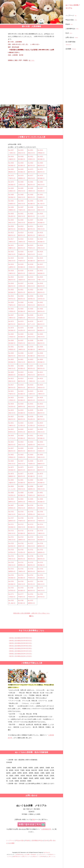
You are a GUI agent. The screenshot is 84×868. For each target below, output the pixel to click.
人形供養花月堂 (46, 829)
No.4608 (40, 366)
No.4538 (11, 271)
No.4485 (21, 188)
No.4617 (11, 385)
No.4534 (11, 264)
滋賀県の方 (31, 445)
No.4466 (11, 169)
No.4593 (31, 347)
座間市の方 (31, 603)
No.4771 (11, 594)
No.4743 (40, 562)
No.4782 (40, 594)
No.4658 (21, 448)
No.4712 (21, 524)
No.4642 (21, 423)
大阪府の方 (12, 159)
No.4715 (11, 531)
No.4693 (11, 499)
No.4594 (40, 347)
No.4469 (21, 169)
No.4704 (21, 512)
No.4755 (11, 581)
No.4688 (11, 493)
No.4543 (21, 277)
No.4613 (11, 378)
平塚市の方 (12, 178)
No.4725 (11, 543)
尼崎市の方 (22, 540)
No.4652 (40, 436)
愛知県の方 (12, 172)
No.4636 (40, 410)
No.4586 (11, 340)
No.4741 (21, 562)
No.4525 (11, 252)
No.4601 (21, 359)
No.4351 (31, 150)
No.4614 (21, 378)
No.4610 (21, 372)
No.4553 (40, 290)
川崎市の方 (31, 191)
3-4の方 (40, 254)
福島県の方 (41, 552)
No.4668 (31, 461)
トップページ (71, 15)
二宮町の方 (12, 153)
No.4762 (11, 588)
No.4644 (40, 423)
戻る (32, 616)
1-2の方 (40, 476)
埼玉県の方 (41, 191)
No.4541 (40, 271)
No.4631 (31, 404)
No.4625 (11, 398)
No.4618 (21, 385)
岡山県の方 (12, 216)
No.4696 (40, 499)
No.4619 (31, 385)
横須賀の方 (31, 223)
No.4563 (11, 309)
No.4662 (11, 455)
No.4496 (11, 207)
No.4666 (11, 461)
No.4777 (21, 594)
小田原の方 (31, 267)
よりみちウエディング (43, 854)
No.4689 (21, 493)
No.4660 (40, 448)
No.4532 (40, 258)
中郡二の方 (41, 280)
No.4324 (21, 150)
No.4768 (31, 588)
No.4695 (31, 499)
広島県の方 (22, 457)
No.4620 (40, 385)
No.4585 (40, 334)
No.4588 (31, 340)
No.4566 (40, 309)
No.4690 (31, 493)
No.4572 (40, 315)
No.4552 (31, 290)
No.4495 (40, 201)
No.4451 (31, 157)
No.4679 (40, 474)
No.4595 (11, 353)
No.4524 (40, 245)
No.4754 (40, 575)
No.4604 (40, 359)
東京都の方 (22, 159)
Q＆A (69, 33)
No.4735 (21, 556)
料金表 (69, 24)
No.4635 (31, 410)
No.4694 (21, 499)
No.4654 (21, 442)
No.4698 (21, 505)
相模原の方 (22, 178)
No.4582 (11, 334)
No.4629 (11, 404)
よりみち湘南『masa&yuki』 (30, 854)
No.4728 (40, 543)
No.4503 (31, 214)
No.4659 (31, 448)
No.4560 (21, 302)
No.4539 (21, 271)
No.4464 (40, 163)
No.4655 (31, 442)
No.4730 (21, 550)
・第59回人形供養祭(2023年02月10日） (20, 651)
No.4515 (31, 233)
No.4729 (11, 550)
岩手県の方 (12, 552)
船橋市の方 (41, 464)
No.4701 (40, 505)
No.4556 (31, 296)
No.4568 (21, 315)
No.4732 (40, 550)
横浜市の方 (41, 166)
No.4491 (40, 195)
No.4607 (31, 366)
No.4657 (11, 448)
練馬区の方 (41, 546)
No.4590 (40, 340)
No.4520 (40, 239)
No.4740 (11, 562)
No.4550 (11, 290)
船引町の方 (41, 527)
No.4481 (31, 182)
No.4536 (31, 264)
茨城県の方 (41, 197)
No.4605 (11, 366)
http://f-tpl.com (47, 852)
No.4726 (21, 543)
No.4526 (21, 252)
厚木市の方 (12, 299)
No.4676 (11, 474)
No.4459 (21, 163)
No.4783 (11, 601)
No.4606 (21, 366)
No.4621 (11, 391)
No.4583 (21, 334)
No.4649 (11, 436)
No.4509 (11, 226)
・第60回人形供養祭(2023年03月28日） (20, 648)
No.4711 (11, 524)
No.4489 (21, 195)
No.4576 (31, 321)
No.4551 (21, 290)
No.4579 (21, 328)
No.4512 (40, 226)
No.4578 (11, 328)
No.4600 (11, 359)
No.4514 (21, 233)
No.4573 (11, 321)
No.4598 (40, 353)
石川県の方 (22, 426)
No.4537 (40, 264)
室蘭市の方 (12, 248)
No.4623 (31, 391)
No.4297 (11, 150)
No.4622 (21, 391)
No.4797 (31, 601)
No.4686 (31, 486)
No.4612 (40, 372)
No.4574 (21, 321)
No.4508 (40, 220)
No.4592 (21, 347)
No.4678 (31, 474)
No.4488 (11, 195)
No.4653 (11, 442)
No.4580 (31, 328)
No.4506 (21, 220)
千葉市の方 (22, 210)
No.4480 (21, 182)
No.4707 (11, 518)
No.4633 (11, 410)
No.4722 (21, 537)
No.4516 (40, 233)
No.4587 (21, 340)
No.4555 (21, 296)
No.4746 (31, 569)
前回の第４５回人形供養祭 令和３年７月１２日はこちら (31, 613)
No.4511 (31, 226)
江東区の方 (31, 273)
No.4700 (31, 505)
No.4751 (21, 575)
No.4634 (21, 410)
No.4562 (40, 302)
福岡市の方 (12, 521)
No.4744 (11, 569)
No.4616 (40, 378)
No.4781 (31, 594)
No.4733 (11, 556)
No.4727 (31, 543)
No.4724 (40, 537)
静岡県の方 (22, 565)
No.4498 (31, 207)
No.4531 (31, 258)
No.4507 (31, 220)
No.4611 (31, 372)
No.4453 (40, 157)
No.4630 (21, 404)
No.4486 (31, 188)
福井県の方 (31, 299)
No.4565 (31, 309)
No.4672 (11, 467)
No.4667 (21, 461)
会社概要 (71, 49)
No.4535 (21, 264)
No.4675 (40, 467)
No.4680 (11, 480)
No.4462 (31, 163)
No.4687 (40, 486)
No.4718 (31, 531)
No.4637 (11, 417)
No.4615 (31, 378)
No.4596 (21, 353)
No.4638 (21, 417)
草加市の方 (22, 343)
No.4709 (31, 518)
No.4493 (21, 201)
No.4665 (40, 455)
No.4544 (31, 277)
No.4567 (11, 315)
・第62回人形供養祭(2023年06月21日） (20, 643)
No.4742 (31, 562)
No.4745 (21, 569)
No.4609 (11, 372)
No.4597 (31, 353)
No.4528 (40, 252)
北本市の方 (41, 299)
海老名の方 (41, 388)
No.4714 (40, 524)
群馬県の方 (12, 508)
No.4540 (31, 271)
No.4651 (31, 436)
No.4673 (21, 467)
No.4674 (31, 467)
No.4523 (31, 245)
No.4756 (21, 581)
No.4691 (40, 493)
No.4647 (31, 429)
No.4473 (31, 169)
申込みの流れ (71, 20)
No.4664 (31, 455)
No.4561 (31, 302)
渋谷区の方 (41, 451)
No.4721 (11, 537)
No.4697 (11, 505)
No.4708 (21, 518)
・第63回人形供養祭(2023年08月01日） (20, 641)
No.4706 (40, 512)
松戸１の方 (31, 324)
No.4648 (40, 429)
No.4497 (21, 207)
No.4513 (11, 233)
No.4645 (11, 429)
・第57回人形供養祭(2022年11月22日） (20, 656)
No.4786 (21, 601)
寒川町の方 (22, 603)
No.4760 (40, 581)
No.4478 (40, 176)
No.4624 (40, 391)
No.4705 (31, 512)
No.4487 (40, 188)
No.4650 (21, 436)
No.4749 (40, 569)
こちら (32, 60)
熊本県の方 (31, 457)
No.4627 (31, 398)
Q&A (34, 820)
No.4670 (40, 461)
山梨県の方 (12, 267)
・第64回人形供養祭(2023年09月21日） (20, 638)
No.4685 (21, 486)
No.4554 (11, 296)
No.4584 (31, 334)
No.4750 (11, 575)
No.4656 (40, 442)
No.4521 (11, 245)
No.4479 (11, 182)
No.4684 (11, 486)
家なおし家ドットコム (50, 856)
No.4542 (11, 277)
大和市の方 (22, 185)
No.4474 (40, 169)
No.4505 (11, 220)
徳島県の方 (31, 508)
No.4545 (40, 277)
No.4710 (40, 518)
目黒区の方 (31, 159)
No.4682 (31, 480)
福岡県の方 (12, 571)
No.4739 (40, 556)
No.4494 (31, 201)
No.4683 (40, 480)
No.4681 (21, 480)
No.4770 (40, 588)
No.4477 (31, 176)
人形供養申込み (72, 29)
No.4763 (21, 588)
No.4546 (11, 283)
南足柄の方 (41, 273)
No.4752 (31, 575)
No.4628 (40, 398)
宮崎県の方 (12, 210)
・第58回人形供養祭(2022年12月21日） (20, 654)
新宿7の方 (21, 546)
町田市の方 (12, 432)
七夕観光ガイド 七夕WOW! (38, 856)
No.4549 (40, 283)
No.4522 (21, 245)
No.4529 (11, 258)
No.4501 (21, 214)
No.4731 (31, 550)
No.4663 (21, 455)
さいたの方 (41, 216)
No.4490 (31, 195)
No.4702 (11, 512)
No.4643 (31, 423)
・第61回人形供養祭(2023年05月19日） (20, 646)
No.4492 (11, 201)
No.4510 (21, 226)
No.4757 (31, 581)
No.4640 (40, 417)
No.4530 (21, 258)
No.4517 (11, 239)
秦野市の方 (22, 407)
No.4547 (21, 283)
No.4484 (11, 188)
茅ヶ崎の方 (12, 603)
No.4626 (21, 398)
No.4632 (40, 404)
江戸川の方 (12, 438)
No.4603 (31, 359)
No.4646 (21, 429)
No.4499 (40, 207)
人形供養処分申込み (37, 841)
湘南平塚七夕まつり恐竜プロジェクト (22, 856)
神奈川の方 (22, 153)
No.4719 (40, 531)
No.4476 (21, 176)
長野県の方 (31, 514)
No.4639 (31, 417)
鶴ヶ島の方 (41, 204)
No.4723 (31, 537)
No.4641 (11, 423)
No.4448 (21, 157)
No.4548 (31, 283)
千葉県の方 (31, 464)
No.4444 (11, 157)
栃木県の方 (12, 546)
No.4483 (40, 182)
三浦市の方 (31, 394)
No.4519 (31, 239)
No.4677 (21, 474)
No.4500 (11, 214)
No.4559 (11, 302)
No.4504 (40, 214)
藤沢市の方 (31, 166)
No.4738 (31, 556)
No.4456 (11, 163)
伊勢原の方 (41, 153)
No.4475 (11, 176)
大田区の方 (22, 286)
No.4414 (40, 150)
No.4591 (11, 347)
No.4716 (21, 531)
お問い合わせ (72, 37)
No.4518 (21, 239)
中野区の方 (31, 502)
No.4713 (31, 524)
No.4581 (40, 328)
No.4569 (31, 315)
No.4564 (21, 309)
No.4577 (40, 321)
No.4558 (40, 296)
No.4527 (31, 252)
